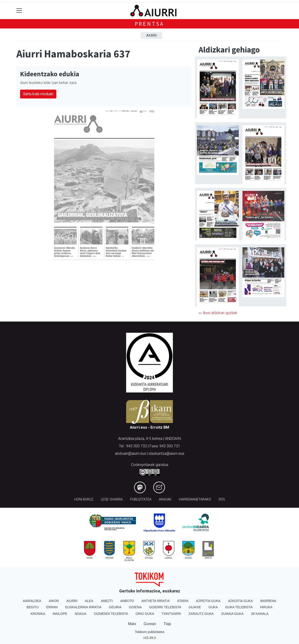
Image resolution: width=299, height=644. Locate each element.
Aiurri (151, 35)
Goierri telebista (165, 607)
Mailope (60, 614)
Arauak (165, 499)
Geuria (115, 607)
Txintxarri (171, 614)
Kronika (38, 614)
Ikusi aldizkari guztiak (220, 313)
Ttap (167, 624)
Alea (89, 601)
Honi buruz (84, 499)
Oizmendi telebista (111, 614)
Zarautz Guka (201, 614)
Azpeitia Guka (208, 601)
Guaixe (195, 607)
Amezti (107, 601)
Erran (52, 607)
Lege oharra (112, 499)
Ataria (183, 601)
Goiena (135, 607)
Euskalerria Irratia (83, 607)
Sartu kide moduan (38, 94)
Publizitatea (141, 499)
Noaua (81, 614)
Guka (213, 607)
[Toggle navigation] (19, 11)
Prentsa (150, 24)
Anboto (127, 601)
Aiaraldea (32, 601)
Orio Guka (145, 614)
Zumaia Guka (232, 614)
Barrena (268, 601)
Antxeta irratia (156, 601)
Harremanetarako (195, 499)
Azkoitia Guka (240, 601)
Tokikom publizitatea (149, 632)
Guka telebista (239, 607)
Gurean (150, 624)
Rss (222, 499)
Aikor (54, 601)
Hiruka (266, 607)
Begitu (33, 607)
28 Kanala (260, 614)
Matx (132, 624)
